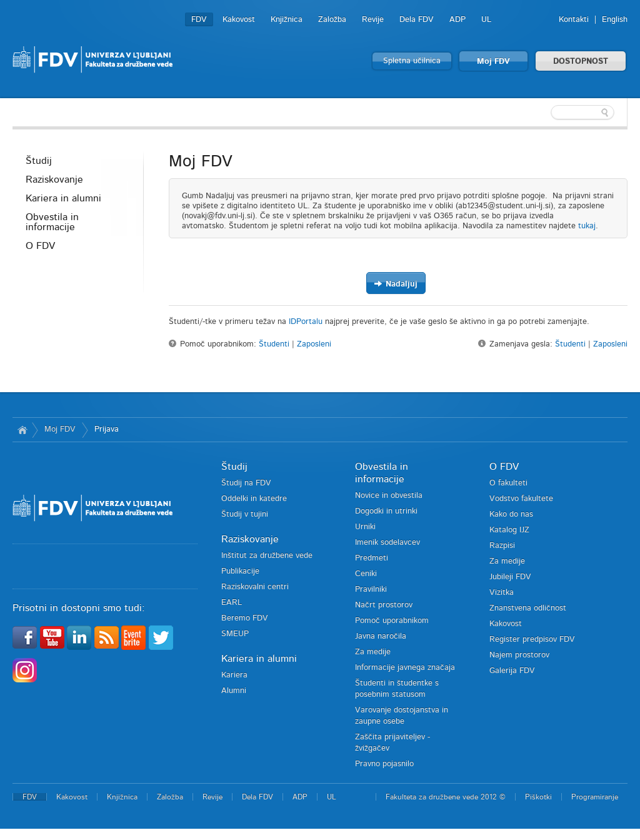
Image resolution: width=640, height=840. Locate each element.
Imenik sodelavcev (387, 543)
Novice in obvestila (389, 496)
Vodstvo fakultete (521, 499)
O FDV (40, 246)
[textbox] (546, 113)
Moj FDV (493, 62)
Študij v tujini (245, 514)
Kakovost (239, 20)
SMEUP (235, 634)
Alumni (234, 691)
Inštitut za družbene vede (267, 556)
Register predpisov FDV (532, 640)
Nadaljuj (396, 284)
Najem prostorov (519, 655)
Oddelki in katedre (254, 499)
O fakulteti (508, 483)
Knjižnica (287, 20)
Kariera (234, 675)
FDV (199, 20)
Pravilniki (371, 590)
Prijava (107, 429)
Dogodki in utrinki (386, 511)
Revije (373, 20)
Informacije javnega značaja (405, 668)
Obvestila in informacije (52, 222)
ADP (457, 20)
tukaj (587, 226)
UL (486, 20)
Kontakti (574, 20)
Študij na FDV (246, 483)
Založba (332, 20)
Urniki (365, 527)
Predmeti (372, 558)
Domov (22, 430)
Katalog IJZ (509, 530)
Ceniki (366, 574)
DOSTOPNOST (581, 62)
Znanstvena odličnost (528, 608)
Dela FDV (417, 20)
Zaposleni (314, 344)
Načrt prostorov (384, 605)
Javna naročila (381, 636)
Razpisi (502, 546)
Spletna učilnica (412, 61)
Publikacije (240, 571)
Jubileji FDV (510, 577)
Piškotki (538, 797)
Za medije (373, 652)
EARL (232, 603)
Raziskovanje (54, 180)
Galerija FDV (512, 671)
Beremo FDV (245, 618)
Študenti (274, 344)
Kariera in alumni (63, 198)
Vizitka (502, 593)
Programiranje (595, 797)
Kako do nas (511, 514)
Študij (39, 161)
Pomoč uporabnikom (392, 621)
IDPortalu (306, 322)
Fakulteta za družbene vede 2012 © (446, 797)
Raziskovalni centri (255, 587)
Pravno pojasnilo (384, 764)
